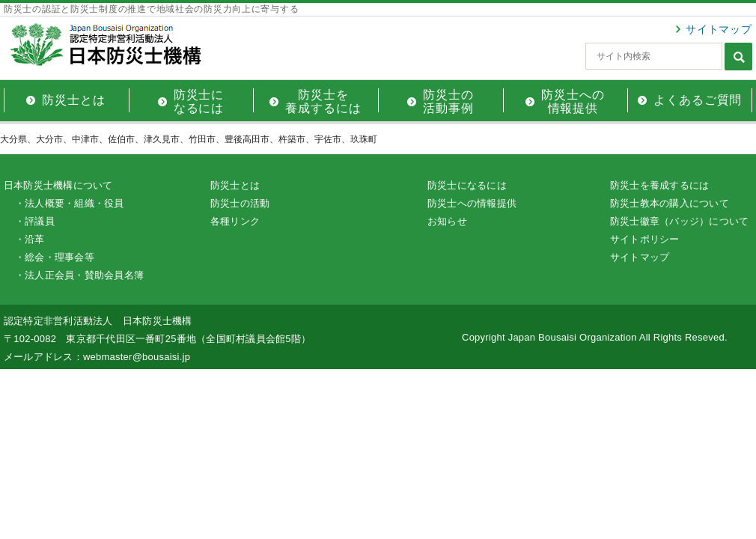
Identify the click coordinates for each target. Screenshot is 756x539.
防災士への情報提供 (472, 203)
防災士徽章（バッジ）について (679, 221)
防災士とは (235, 185)
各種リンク (235, 221)
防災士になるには (467, 185)
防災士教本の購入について (670, 203)
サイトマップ (719, 29)
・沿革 (30, 239)
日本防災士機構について (58, 185)
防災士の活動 (240, 203)
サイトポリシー (645, 239)
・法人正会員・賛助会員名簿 (79, 275)
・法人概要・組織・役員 (70, 203)
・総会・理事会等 (55, 257)
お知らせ (447, 221)
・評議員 (35, 221)
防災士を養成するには (659, 185)
